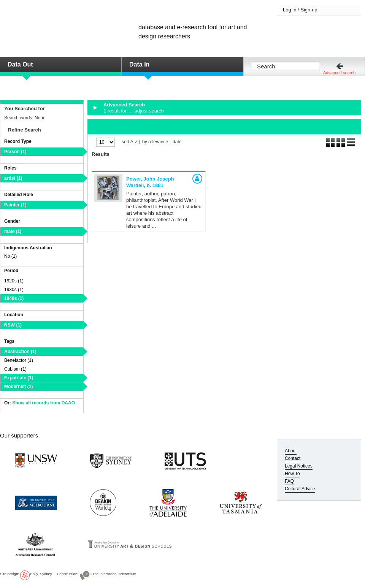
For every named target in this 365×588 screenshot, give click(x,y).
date (177, 142)
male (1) (13, 231)
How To (292, 474)
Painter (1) (15, 205)
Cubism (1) (15, 369)
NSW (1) (13, 325)
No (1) (10, 256)
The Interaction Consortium (114, 574)
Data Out (20, 64)
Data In (139, 64)
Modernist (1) (18, 387)
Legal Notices (299, 466)
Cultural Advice (300, 489)
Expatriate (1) (19, 378)
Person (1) (15, 152)
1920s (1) (14, 281)
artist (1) (13, 178)
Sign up (309, 10)
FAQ (289, 481)
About (291, 451)
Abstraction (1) (20, 352)
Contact (293, 458)
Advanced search (339, 73)
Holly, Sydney (41, 574)
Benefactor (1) (19, 360)
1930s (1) (14, 290)
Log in (290, 10)
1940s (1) (14, 298)
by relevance (155, 142)
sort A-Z (130, 142)
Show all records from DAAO (44, 403)
